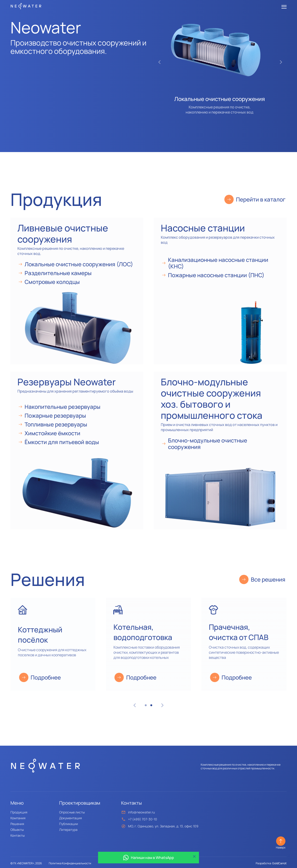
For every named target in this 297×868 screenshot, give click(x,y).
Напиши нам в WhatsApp (148, 858)
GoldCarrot (279, 863)
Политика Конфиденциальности (70, 863)
